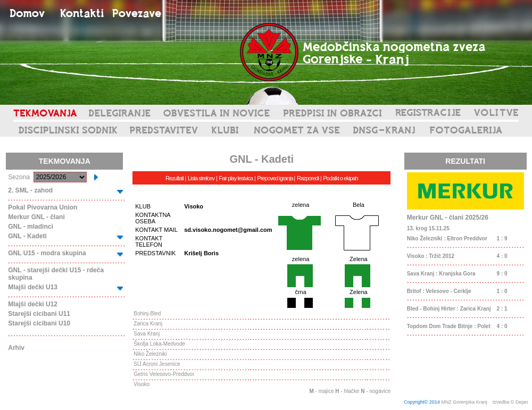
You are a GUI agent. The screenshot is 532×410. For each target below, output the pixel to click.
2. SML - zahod (30, 190)
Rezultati (174, 178)
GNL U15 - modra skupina (47, 253)
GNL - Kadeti (27, 236)
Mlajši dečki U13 (33, 287)
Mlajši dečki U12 (33, 304)
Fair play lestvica (236, 178)
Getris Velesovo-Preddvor (164, 374)
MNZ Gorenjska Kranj (464, 402)
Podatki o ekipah (340, 178)
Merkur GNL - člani (36, 217)
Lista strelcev (201, 178)
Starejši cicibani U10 (39, 323)
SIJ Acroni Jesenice (157, 364)
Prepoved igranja (275, 178)
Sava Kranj (147, 334)
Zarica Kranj (148, 324)
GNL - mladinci (30, 227)
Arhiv (16, 348)
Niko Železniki (150, 354)
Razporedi (308, 178)
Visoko (142, 384)
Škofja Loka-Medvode (159, 344)
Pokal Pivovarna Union (43, 207)
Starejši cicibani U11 (39, 314)
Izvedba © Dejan (511, 402)
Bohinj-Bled (147, 313)
